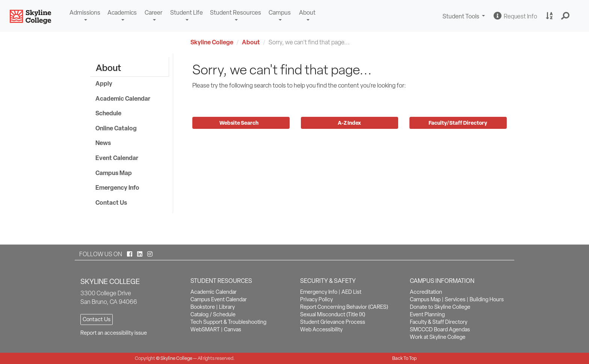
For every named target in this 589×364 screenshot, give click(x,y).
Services (455, 299)
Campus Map (114, 173)
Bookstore (203, 307)
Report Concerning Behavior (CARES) (344, 307)
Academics (122, 13)
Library (227, 307)
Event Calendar (117, 158)
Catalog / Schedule (213, 314)
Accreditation (426, 292)
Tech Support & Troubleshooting (228, 322)
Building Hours (487, 299)
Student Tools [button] (465, 17)
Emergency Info (117, 187)
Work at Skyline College (438, 337)
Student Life (187, 13)
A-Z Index (349, 123)
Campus (280, 13)
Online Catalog (116, 128)
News (103, 143)
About (307, 13)
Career (153, 13)
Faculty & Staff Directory (439, 322)
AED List (351, 292)
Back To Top (404, 358)
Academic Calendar (123, 98)
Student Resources (236, 13)
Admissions (85, 13)
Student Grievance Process (333, 322)
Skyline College (212, 42)
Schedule (108, 113)
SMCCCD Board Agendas (440, 329)
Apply (104, 83)
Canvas (233, 329)
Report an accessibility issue (114, 333)
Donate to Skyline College (440, 307)
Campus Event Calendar (219, 299)
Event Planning (427, 314)
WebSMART (205, 329)
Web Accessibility (321, 329)
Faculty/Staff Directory (458, 123)
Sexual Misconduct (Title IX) (333, 314)
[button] (566, 16)
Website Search (240, 123)
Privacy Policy (316, 299)
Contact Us (111, 202)
